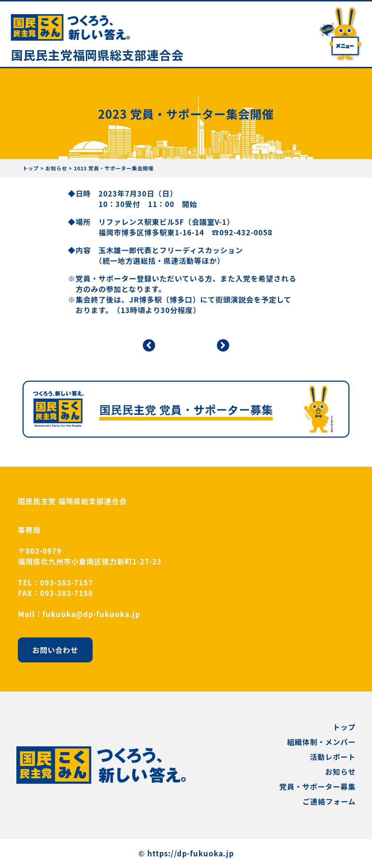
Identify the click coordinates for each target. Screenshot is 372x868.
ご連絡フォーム (329, 801)
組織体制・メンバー (321, 742)
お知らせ (340, 772)
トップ (344, 727)
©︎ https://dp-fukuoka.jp (186, 853)
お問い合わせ (55, 650)
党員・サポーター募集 (318, 786)
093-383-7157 (66, 582)
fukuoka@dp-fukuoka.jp (91, 614)
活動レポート (333, 757)
